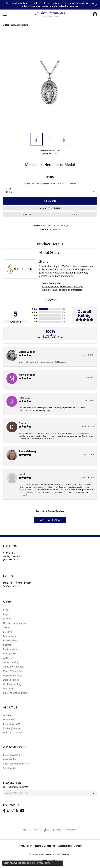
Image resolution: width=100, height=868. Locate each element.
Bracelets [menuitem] (8, 632)
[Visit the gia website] (27, 830)
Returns (74, 214)
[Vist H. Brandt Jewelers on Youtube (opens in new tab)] (22, 811)
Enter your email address (16, 787)
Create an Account (12, 755)
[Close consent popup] (60, 863)
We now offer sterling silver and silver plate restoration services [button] (58, 5)
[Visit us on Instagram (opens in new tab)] (12, 811)
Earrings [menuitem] (7, 619)
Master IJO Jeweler (12, 728)
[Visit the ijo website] (37, 830)
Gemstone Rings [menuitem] (11, 662)
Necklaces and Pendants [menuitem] (15, 623)
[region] (50, 83)
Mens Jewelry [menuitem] (10, 654)
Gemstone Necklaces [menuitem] (14, 667)
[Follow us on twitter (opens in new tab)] (17, 811)
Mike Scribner (27, 375)
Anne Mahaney (28, 451)
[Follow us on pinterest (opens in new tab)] (8, 811)
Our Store (8, 715)
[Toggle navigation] (5, 14)
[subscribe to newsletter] (93, 793)
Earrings (78, 287)
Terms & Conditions (45, 846)
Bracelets (77, 290)
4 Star (35, 312)
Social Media (9, 768)
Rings (70, 287)
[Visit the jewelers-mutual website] (71, 830)
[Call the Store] (10, 560)
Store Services (10, 719)
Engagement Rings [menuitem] (13, 675)
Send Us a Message (13, 733)
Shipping (27, 214)
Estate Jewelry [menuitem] (10, 649)
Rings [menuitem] (6, 614)
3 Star (35, 315)
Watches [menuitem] (7, 658)
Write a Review (50, 520)
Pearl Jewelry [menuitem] (9, 636)
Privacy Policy (25, 846)
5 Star (35, 309)
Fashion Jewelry (58, 287)
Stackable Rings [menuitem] (11, 680)
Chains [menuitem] (6, 627)
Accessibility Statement (70, 846)
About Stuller (50, 253)
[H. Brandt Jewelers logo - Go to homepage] (50, 14)
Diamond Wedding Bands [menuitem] (16, 693)
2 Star (35, 318)
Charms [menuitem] (7, 645)
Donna (23, 423)
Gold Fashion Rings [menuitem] (13, 684)
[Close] (96, 5)
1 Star (35, 322)
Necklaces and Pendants (17, 25)
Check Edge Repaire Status (16, 764)
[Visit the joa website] (47, 830)
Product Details (50, 244)
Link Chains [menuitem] (9, 688)
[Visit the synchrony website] (58, 830)
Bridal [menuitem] (6, 610)
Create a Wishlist (11, 724)
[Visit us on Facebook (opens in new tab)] (4, 811)
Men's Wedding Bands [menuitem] (14, 671)
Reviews (50, 300)
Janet (22, 474)
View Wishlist (10, 759)
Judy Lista (24, 398)
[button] (95, 14)
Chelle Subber (27, 352)
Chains (46, 287)
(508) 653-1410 (50, 154)
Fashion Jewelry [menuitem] (11, 640)
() (64, 309)
